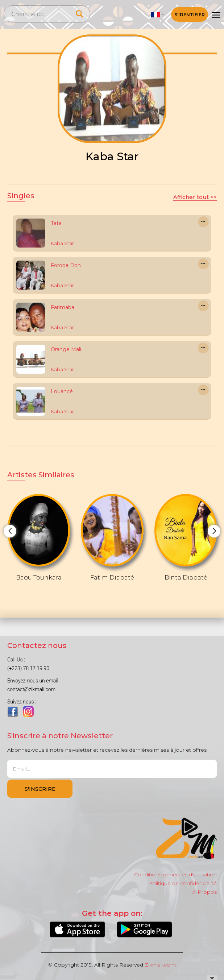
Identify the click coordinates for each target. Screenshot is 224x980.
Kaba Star (62, 243)
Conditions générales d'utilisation (175, 875)
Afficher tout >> (195, 197)
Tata (56, 223)
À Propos (205, 892)
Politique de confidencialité (182, 883)
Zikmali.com (160, 965)
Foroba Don (66, 265)
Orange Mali (66, 349)
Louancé (62, 391)
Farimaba (63, 307)
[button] (158, 14)
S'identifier (190, 15)
